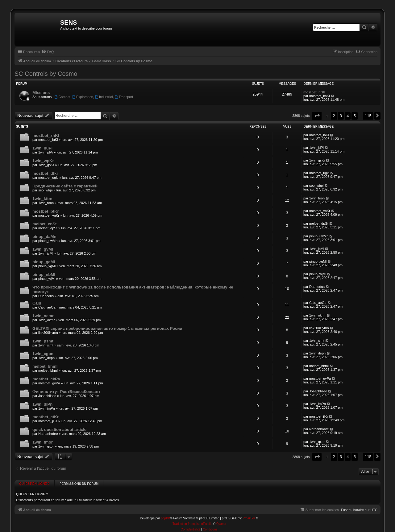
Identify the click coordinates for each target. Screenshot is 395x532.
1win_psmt (43, 341)
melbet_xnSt (44, 224)
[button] (317, 116)
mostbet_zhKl (46, 135)
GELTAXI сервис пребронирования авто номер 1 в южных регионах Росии (107, 328)
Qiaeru (221, 522)
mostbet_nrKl (314, 92)
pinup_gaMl (44, 262)
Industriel (104, 97)
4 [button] (348, 116)
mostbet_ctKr (46, 417)
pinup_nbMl (44, 274)
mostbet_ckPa (46, 379)
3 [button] (341, 116)
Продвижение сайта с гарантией (65, 186)
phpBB (165, 516)
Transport (124, 97)
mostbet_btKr (46, 211)
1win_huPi (42, 148)
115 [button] (368, 116)
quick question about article (59, 430)
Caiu (37, 303)
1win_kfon (42, 199)
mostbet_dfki (45, 173)
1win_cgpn (43, 354)
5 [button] (354, 116)
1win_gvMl (43, 249)
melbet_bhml (45, 366)
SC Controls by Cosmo (46, 74)
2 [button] (334, 116)
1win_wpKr (43, 161)
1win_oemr (43, 316)
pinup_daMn (44, 237)
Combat (62, 97)
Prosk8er (249, 516)
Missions (41, 93)
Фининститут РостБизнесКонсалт (66, 392)
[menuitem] (48, 52)
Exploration (83, 97)
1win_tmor (43, 442)
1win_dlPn (42, 404)
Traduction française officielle (192, 522)
